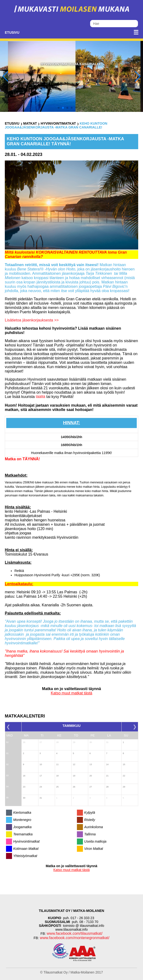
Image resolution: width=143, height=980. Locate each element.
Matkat (30, 123)
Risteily (90, 820)
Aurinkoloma (93, 827)
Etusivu (12, 32)
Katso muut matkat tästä (71, 693)
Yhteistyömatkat (25, 856)
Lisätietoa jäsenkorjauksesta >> (32, 320)
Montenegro (22, 820)
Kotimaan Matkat (26, 849)
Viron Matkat (93, 849)
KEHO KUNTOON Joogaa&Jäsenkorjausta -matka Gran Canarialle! (56, 125)
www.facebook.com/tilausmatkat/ (75, 933)
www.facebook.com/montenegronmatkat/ (74, 938)
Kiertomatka (22, 813)
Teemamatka (23, 834)
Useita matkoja (95, 841)
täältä (40, 397)
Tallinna (90, 834)
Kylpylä (90, 813)
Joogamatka (22, 827)
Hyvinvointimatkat (58, 123)
